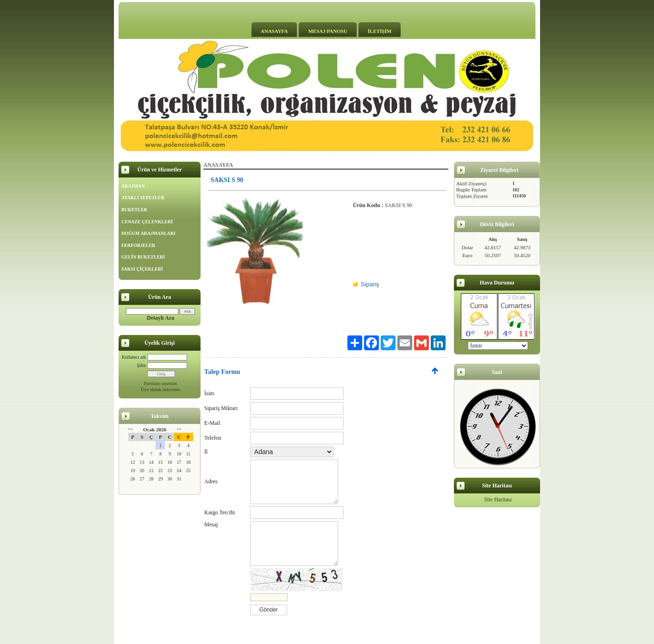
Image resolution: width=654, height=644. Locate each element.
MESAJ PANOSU (327, 31)
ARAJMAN (133, 186)
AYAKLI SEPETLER (143, 198)
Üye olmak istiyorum (160, 389)
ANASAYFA (274, 31)
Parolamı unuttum (161, 383)
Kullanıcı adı (134, 357)
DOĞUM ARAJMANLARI (148, 233)
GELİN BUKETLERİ (143, 257)
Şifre (141, 365)
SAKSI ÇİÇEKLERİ (142, 269)
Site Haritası (498, 499)
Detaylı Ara (160, 318)
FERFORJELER (138, 245)
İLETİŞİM (380, 31)
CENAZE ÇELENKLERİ (147, 222)
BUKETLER (134, 210)
